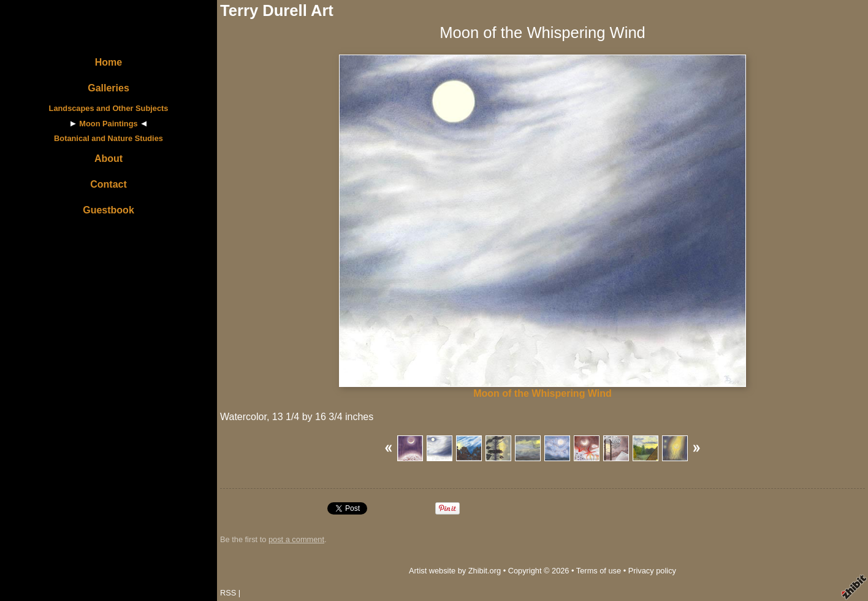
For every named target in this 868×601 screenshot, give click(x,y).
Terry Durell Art (277, 10)
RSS (228, 593)
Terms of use (599, 571)
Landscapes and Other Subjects (109, 108)
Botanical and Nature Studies (108, 138)
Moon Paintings (108, 124)
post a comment (296, 539)
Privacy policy (652, 571)
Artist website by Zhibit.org (455, 571)
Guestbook (108, 210)
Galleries (108, 88)
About (108, 159)
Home (108, 62)
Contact (108, 184)
